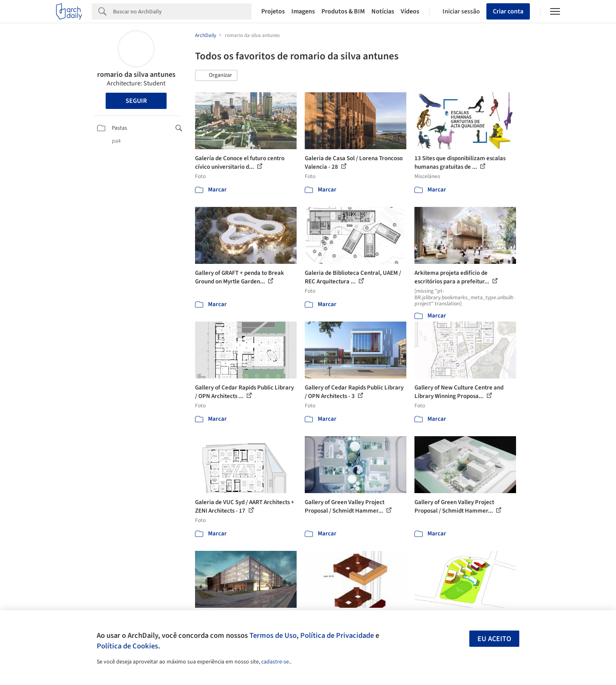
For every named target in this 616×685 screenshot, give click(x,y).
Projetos (273, 11)
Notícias (383, 11)
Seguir (136, 101)
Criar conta (508, 11)
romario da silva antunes (136, 75)
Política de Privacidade (337, 635)
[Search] (182, 11)
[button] (216, 76)
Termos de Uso (273, 635)
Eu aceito (494, 639)
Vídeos (410, 11)
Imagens (303, 11)
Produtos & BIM (343, 11)
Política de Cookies (127, 646)
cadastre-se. (276, 662)
